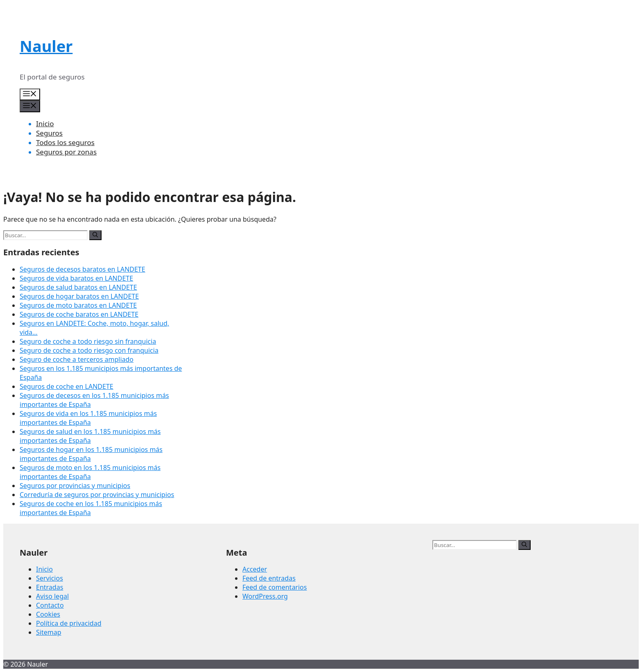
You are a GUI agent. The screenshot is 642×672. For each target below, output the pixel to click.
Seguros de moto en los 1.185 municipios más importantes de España (90, 472)
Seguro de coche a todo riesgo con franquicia (89, 350)
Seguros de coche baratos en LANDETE (79, 314)
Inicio (45, 124)
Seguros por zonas (66, 152)
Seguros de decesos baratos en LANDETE (83, 269)
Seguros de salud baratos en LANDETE (78, 287)
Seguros (49, 133)
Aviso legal (52, 596)
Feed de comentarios (275, 587)
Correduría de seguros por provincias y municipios (97, 495)
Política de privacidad (69, 623)
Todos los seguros (65, 142)
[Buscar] (95, 235)
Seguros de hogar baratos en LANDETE (79, 296)
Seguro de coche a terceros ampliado (77, 359)
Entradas (50, 587)
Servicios (50, 578)
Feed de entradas (269, 578)
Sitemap (49, 632)
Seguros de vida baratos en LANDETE (76, 278)
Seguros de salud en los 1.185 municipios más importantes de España (90, 436)
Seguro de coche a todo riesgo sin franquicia (88, 341)
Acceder (255, 569)
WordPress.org (265, 596)
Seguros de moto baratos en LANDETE (78, 305)
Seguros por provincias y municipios (75, 486)
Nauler (46, 46)
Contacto (50, 605)
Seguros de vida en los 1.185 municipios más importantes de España (88, 418)
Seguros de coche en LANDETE (67, 386)
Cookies (48, 614)
